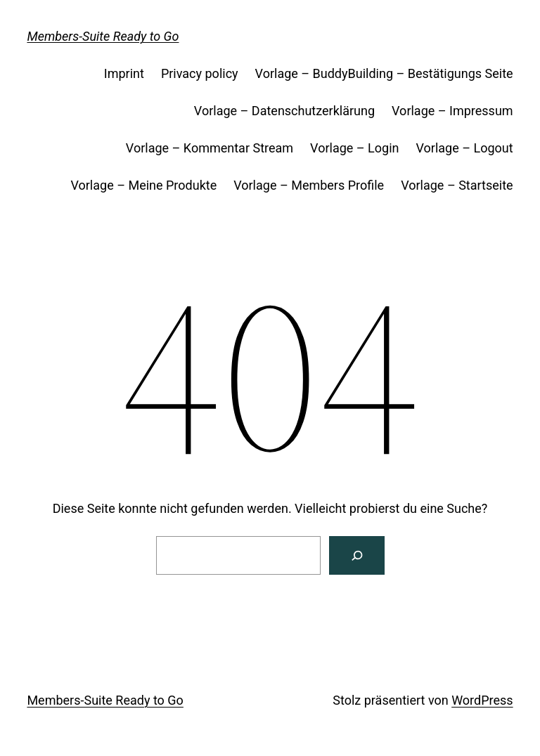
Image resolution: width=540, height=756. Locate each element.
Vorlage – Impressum (452, 111)
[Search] (357, 555)
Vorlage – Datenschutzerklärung (284, 111)
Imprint (124, 73)
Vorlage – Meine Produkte (143, 185)
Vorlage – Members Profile (309, 185)
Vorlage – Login (354, 148)
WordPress (482, 700)
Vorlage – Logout (464, 148)
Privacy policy (200, 73)
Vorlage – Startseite (457, 185)
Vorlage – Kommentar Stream (210, 148)
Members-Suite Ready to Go (103, 36)
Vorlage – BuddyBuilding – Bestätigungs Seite (384, 73)
